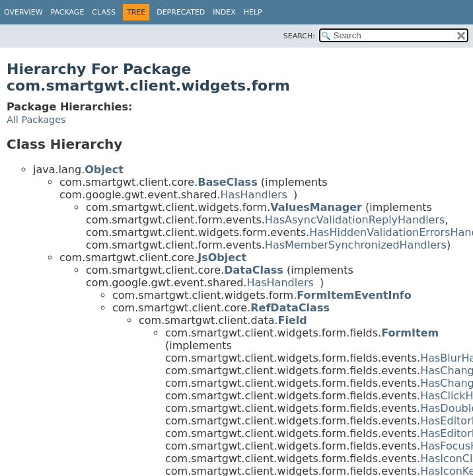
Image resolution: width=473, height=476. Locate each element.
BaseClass (227, 182)
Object (104, 170)
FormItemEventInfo (354, 295)
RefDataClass (290, 308)
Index (224, 12)
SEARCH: (299, 36)
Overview (23, 12)
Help (253, 12)
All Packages (36, 120)
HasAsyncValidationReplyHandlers (355, 220)
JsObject (222, 258)
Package (68, 12)
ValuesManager (316, 207)
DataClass (254, 270)
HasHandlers (254, 195)
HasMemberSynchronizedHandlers (356, 245)
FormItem (410, 333)
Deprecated (181, 12)
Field (293, 320)
